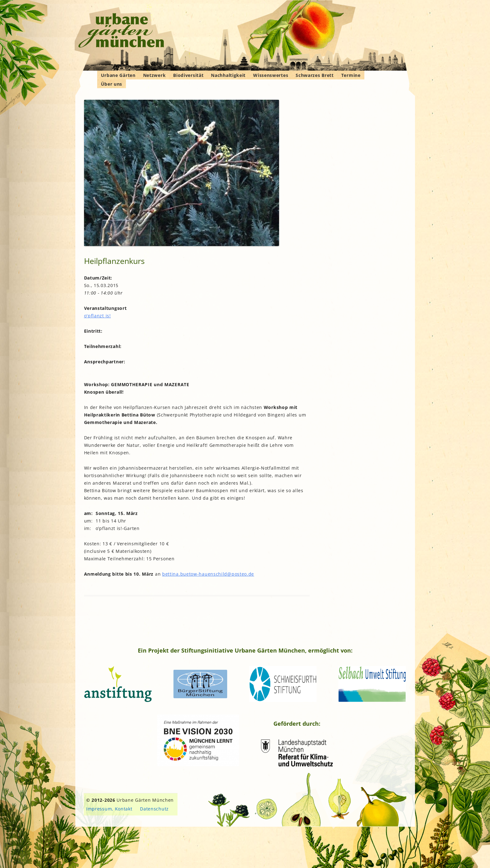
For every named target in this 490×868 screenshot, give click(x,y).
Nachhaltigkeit (228, 75)
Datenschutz (154, 809)
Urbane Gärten (118, 75)
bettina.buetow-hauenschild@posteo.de (208, 574)
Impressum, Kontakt (109, 809)
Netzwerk (155, 75)
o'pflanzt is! (97, 316)
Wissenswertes (271, 75)
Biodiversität (188, 75)
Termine (351, 75)
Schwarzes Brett (315, 75)
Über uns (112, 84)
